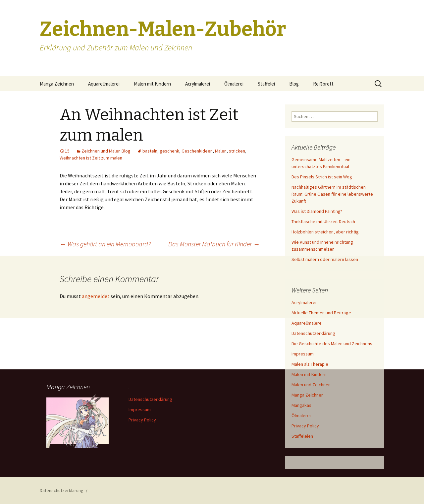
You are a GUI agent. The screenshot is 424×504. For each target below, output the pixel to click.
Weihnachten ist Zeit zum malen (91, 158)
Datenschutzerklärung (313, 333)
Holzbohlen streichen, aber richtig (325, 232)
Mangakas (301, 405)
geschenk (169, 151)
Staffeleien (302, 436)
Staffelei (266, 84)
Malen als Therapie (310, 364)
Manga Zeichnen (57, 84)
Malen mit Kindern (152, 84)
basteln (150, 151)
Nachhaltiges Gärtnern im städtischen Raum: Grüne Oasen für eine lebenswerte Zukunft (332, 194)
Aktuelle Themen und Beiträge (321, 313)
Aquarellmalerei (104, 84)
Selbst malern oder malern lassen (325, 259)
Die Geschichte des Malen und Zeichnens (332, 344)
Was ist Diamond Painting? (317, 211)
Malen (221, 151)
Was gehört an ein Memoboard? (105, 244)
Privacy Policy (305, 426)
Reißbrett (323, 84)
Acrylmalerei (198, 84)
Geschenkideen (197, 151)
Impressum (303, 354)
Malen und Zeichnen (311, 385)
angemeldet (96, 296)
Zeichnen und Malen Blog (106, 151)
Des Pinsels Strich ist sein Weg (322, 177)
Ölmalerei (234, 84)
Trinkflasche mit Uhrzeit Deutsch (323, 221)
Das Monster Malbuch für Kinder (214, 244)
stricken (237, 151)
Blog (294, 84)
